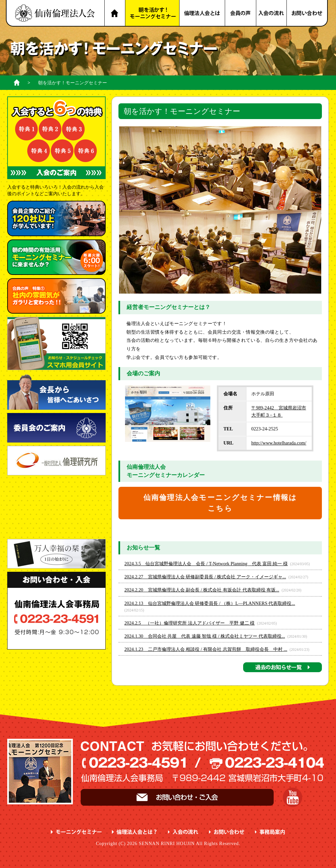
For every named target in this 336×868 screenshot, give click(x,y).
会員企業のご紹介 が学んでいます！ (56, 218)
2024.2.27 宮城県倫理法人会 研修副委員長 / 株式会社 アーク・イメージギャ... (205, 577)
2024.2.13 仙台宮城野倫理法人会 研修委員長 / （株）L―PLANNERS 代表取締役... (210, 603)
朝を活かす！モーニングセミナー (152, 13)
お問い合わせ (307, 13)
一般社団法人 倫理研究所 (56, 461)
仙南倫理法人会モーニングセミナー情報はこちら (220, 503)
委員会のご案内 (56, 428)
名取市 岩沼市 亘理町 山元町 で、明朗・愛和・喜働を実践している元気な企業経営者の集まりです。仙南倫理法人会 (55, 13)
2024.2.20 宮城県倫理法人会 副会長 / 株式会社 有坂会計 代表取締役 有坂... (202, 590)
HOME (115, 13)
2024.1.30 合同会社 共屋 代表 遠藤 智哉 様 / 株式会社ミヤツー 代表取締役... (205, 636)
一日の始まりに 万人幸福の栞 (56, 554)
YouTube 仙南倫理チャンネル (293, 797)
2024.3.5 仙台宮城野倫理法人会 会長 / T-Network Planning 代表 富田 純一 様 (206, 564)
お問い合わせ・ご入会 (177, 797)
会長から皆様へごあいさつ (56, 392)
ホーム (17, 83)
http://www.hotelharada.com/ (279, 443)
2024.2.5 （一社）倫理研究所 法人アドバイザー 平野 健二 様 (189, 623)
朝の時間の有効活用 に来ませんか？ (56, 257)
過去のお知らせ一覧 (283, 667)
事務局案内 (270, 832)
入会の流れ (272, 13)
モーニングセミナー (76, 832)
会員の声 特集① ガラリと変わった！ (56, 296)
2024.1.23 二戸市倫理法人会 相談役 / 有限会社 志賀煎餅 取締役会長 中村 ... (206, 649)
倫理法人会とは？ (202, 13)
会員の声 (241, 13)
